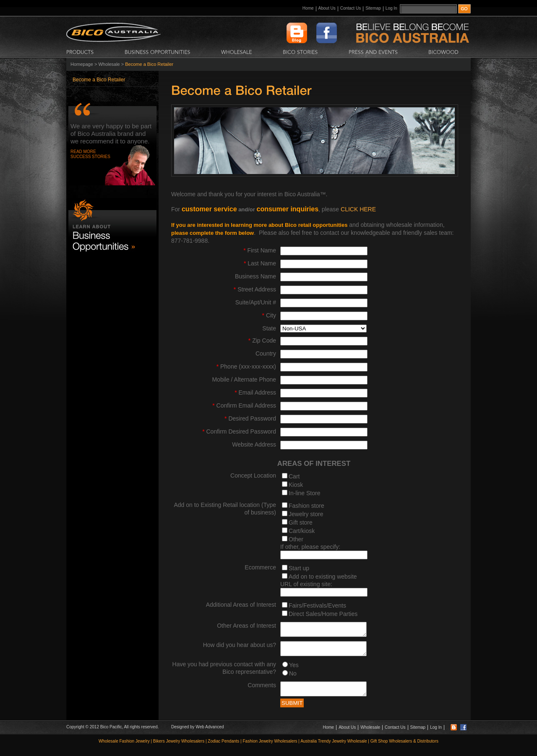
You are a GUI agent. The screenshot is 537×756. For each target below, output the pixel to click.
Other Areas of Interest (246, 626)
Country (266, 353)
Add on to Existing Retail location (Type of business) (225, 509)
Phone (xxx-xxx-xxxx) (246, 366)
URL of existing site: (306, 584)
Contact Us (351, 8)
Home (308, 8)
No (293, 678)
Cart (294, 476)
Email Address (255, 392)
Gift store (301, 522)
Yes (294, 670)
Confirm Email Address (244, 405)
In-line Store (304, 493)
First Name (260, 250)
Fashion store (306, 506)
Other (296, 539)
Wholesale (109, 64)
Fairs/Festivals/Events (317, 605)
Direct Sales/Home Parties (323, 614)
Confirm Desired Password (239, 431)
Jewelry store (306, 514)
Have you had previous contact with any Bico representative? (224, 673)
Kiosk (296, 485)
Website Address (254, 444)
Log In (391, 8)
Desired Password (250, 418)
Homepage (82, 64)
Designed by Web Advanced (197, 734)
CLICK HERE (358, 209)
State (269, 328)
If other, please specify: (310, 547)
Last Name (260, 263)
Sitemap (373, 8)
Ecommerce (260, 567)
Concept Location (253, 475)
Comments (262, 690)
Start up (299, 568)
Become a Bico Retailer (99, 80)
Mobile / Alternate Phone (244, 379)
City (269, 315)
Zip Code (262, 340)
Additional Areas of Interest (241, 605)
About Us (327, 8)
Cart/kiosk (302, 531)
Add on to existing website (323, 577)
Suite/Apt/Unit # (256, 302)
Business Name (255, 276)
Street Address (255, 289)
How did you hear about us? (240, 647)
